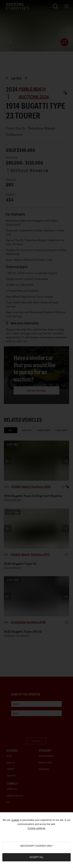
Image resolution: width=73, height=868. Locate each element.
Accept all (36, 857)
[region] (36, 840)
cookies (15, 820)
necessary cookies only (36, 846)
